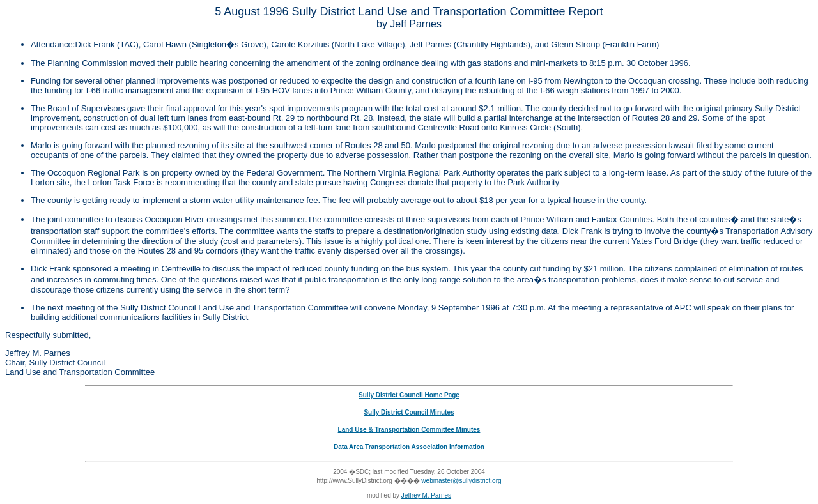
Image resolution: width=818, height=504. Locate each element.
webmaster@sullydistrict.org (461, 481)
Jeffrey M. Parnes (426, 495)
